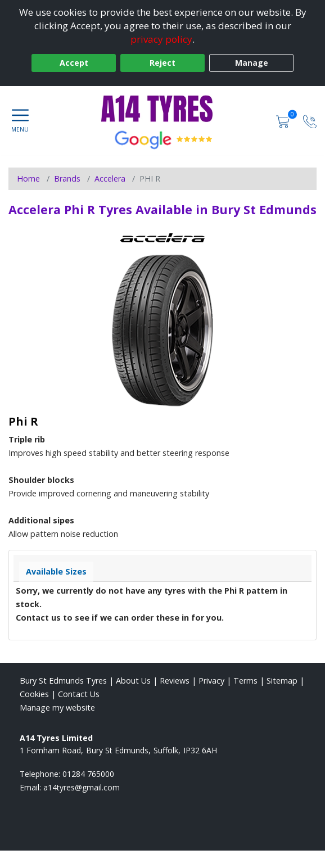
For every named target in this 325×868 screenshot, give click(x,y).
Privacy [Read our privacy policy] (211, 681)
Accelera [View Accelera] (110, 178)
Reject (162, 63)
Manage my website (57, 707)
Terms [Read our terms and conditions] (245, 681)
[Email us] (82, 787)
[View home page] (162, 108)
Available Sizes (56, 571)
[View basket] (284, 121)
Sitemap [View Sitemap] (282, 681)
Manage (252, 63)
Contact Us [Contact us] (79, 694)
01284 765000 (88, 774)
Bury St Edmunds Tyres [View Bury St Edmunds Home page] (63, 681)
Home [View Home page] (28, 178)
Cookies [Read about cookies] (34, 694)
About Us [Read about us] (133, 681)
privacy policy (161, 39)
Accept (74, 63)
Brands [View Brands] (67, 178)
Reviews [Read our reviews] (175, 681)
